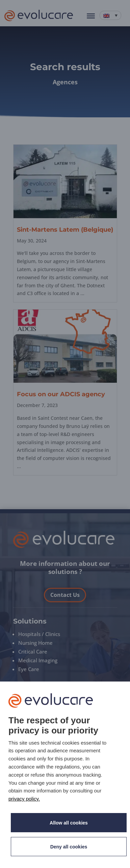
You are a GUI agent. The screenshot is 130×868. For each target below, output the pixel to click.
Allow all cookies (69, 823)
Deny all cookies (69, 847)
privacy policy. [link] (24, 799)
